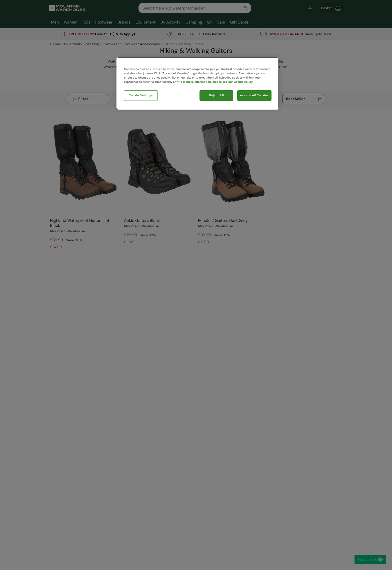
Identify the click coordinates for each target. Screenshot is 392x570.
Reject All (217, 95)
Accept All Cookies (254, 95)
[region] (198, 83)
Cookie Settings (141, 95)
